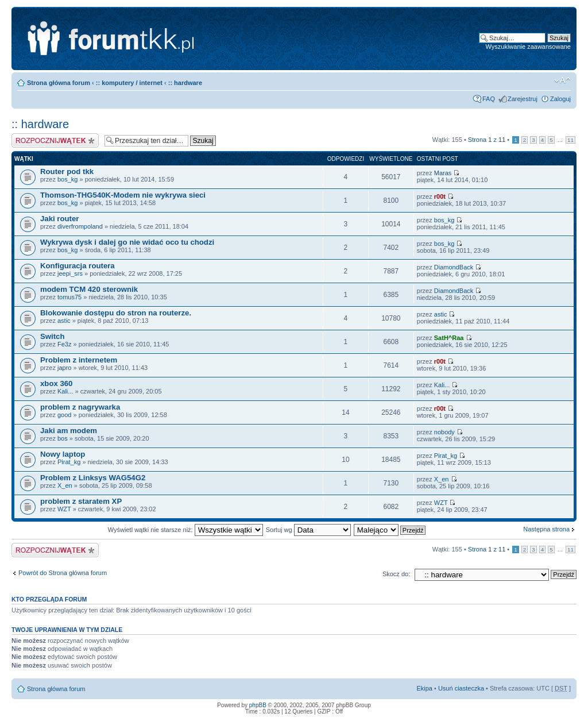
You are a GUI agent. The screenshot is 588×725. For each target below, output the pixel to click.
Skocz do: (396, 574)
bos (63, 438)
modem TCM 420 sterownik (89, 289)
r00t (440, 196)
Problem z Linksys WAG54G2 (93, 478)
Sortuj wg (308, 530)
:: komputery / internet (129, 83)
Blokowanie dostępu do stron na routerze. (116, 313)
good (64, 415)
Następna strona (546, 529)
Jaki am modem (69, 431)
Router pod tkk (67, 171)
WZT (64, 509)
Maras (443, 173)
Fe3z (64, 344)
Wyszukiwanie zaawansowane (528, 47)
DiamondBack (454, 267)
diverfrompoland (80, 226)
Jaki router (59, 219)
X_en (65, 485)
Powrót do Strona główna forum (63, 573)
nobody (444, 432)
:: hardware (185, 83)
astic (64, 321)
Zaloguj (560, 99)
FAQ (489, 99)
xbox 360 (56, 383)
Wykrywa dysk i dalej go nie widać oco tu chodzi (127, 242)
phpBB (258, 705)
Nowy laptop (63, 454)
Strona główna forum (59, 83)
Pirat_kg (69, 462)
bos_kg (67, 179)
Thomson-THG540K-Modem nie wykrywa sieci (123, 195)
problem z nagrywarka (80, 407)
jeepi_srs (70, 273)
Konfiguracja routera (78, 266)
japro (64, 368)
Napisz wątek (55, 140)
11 (570, 140)
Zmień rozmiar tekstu (562, 80)
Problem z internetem (79, 360)
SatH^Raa (449, 338)
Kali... (65, 391)
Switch (53, 336)
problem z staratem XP (81, 501)
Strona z (487, 140)
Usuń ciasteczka (461, 688)
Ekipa (424, 688)
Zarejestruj (523, 99)
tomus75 (69, 297)
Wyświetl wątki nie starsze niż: (185, 530)
